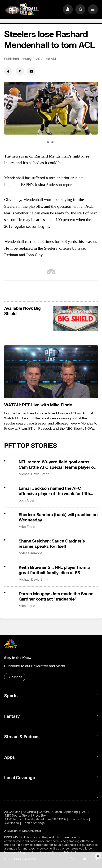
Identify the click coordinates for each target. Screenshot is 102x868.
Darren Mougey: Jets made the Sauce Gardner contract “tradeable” (56, 597)
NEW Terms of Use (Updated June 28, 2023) (35, 819)
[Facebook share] (8, 71)
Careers (44, 812)
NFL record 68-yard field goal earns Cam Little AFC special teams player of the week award (57, 465)
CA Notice (12, 823)
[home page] (22, 9)
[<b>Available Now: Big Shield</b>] (76, 318)
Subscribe (15, 677)
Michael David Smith (34, 474)
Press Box (40, 816)
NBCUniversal (31, 831)
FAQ (84, 812)
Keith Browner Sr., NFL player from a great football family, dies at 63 (54, 570)
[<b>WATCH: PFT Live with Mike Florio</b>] (51, 372)
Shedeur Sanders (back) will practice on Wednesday (58, 517)
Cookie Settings (33, 823)
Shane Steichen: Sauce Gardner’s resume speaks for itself (52, 544)
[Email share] (31, 71)
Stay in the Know (18, 658)
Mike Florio (27, 527)
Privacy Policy (78, 819)
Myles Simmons (31, 553)
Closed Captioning (65, 812)
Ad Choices (12, 812)
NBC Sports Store (17, 816)
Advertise (29, 812)
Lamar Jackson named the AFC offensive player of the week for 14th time (54, 491)
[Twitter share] (20, 71)
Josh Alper (27, 500)
